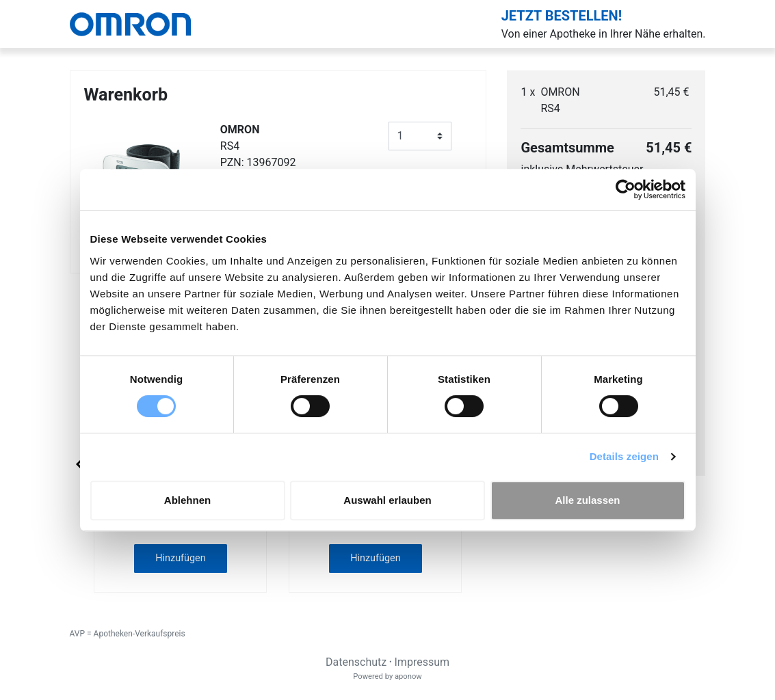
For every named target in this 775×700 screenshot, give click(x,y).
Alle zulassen (587, 500)
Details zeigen (624, 456)
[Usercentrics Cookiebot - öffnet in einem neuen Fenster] (626, 189)
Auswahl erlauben (387, 500)
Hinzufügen (180, 558)
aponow (408, 676)
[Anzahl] (420, 136)
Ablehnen (187, 500)
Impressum (422, 662)
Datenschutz (356, 662)
